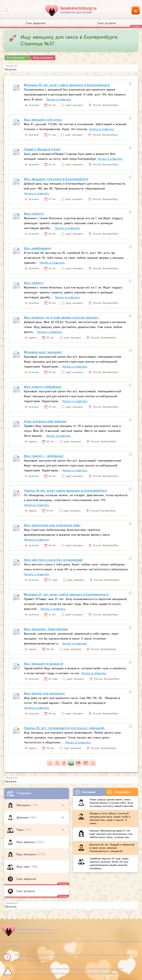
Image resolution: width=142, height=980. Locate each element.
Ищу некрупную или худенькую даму (52, 525)
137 (86, 763)
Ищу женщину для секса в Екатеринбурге (56, 179)
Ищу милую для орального (44, 694)
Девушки (23, 818)
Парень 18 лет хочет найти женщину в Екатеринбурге (65, 491)
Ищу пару (24, 867)
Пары (21, 830)
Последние (85, 792)
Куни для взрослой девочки (45, 421)
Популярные (119, 792)
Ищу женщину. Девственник (46, 629)
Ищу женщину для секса (43, 120)
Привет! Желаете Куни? (42, 149)
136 (78, 763)
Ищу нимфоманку (38, 248)
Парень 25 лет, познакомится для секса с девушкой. (64, 728)
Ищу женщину (27, 854)
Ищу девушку (26, 842)
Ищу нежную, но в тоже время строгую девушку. (62, 318)
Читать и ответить (59, 100)
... (71, 763)
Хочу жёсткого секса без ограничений (53, 560)
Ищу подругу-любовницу (43, 387)
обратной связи (107, 973)
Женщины (24, 805)
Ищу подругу (34, 214)
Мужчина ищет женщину (43, 352)
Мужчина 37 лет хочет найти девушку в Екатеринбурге (66, 595)
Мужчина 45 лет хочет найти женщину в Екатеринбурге (67, 85)
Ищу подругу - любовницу (44, 456)
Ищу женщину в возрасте (44, 664)
